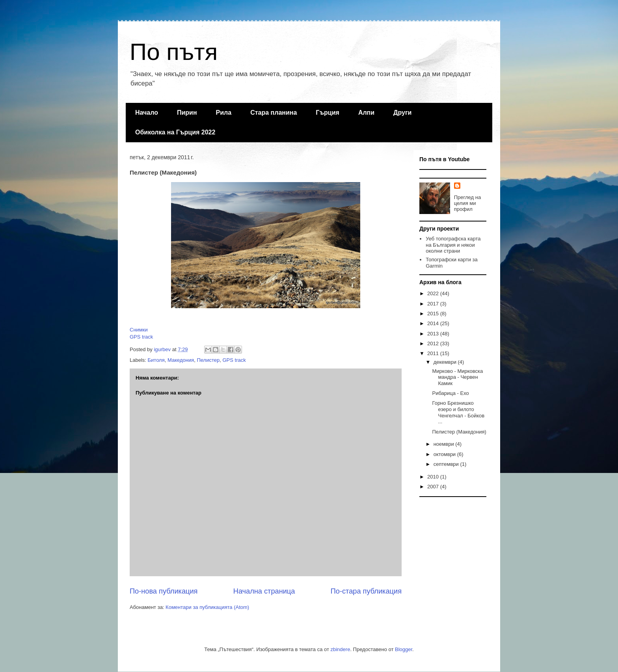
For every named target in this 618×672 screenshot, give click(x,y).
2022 (434, 293)
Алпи (366, 113)
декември (446, 362)
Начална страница (264, 591)
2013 (434, 334)
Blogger (404, 649)
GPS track (141, 337)
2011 (434, 353)
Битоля (156, 360)
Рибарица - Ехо (450, 393)
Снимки (139, 330)
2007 (434, 487)
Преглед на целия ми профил (467, 203)
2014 (434, 323)
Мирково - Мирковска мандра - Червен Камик (457, 377)
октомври (445, 454)
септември (447, 464)
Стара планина (274, 113)
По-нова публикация (164, 591)
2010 (434, 477)
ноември (445, 444)
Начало (147, 113)
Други (402, 113)
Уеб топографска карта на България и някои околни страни (453, 245)
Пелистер (208, 360)
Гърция (328, 113)
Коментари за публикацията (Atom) (207, 607)
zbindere (341, 649)
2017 (434, 304)
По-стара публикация (366, 591)
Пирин (187, 113)
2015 (434, 314)
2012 (434, 343)
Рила (224, 113)
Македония (181, 360)
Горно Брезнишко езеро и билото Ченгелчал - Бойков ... (458, 412)
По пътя (174, 52)
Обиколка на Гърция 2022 (175, 132)
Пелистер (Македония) (459, 432)
